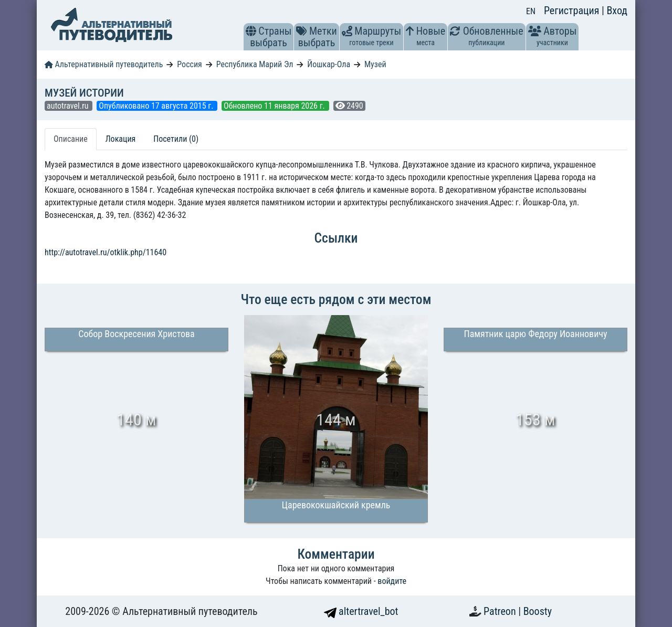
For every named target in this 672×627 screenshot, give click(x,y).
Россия (189, 64)
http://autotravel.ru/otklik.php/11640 (106, 252)
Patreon (501, 611)
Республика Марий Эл (255, 64)
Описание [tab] (71, 139)
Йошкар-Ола (329, 64)
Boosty (538, 611)
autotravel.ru (69, 106)
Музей (375, 64)
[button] (251, 31)
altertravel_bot (361, 611)
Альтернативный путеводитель (104, 64)
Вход (617, 11)
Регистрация (573, 11)
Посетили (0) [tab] (176, 139)
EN (531, 11)
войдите (392, 581)
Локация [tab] (121, 139)
